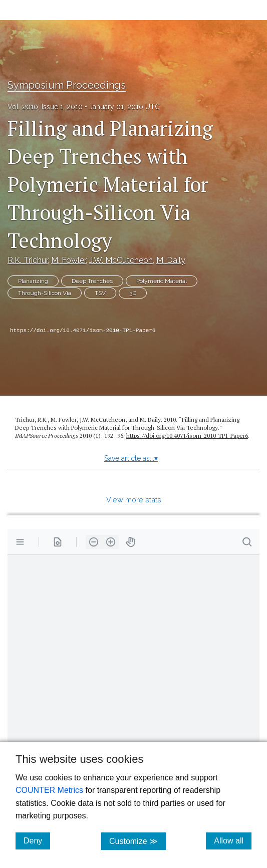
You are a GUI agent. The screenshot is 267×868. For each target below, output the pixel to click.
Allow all (233, 840)
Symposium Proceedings (67, 85)
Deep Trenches (92, 281)
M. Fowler (68, 260)
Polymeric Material (162, 281)
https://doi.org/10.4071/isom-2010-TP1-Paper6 (83, 331)
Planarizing (33, 281)
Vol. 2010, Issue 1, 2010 (45, 107)
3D (133, 293)
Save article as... (131, 458)
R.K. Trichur (28, 260)
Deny (37, 840)
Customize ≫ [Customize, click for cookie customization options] (138, 841)
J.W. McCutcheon (121, 260)
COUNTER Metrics (49, 790)
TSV (100, 293)
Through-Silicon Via (45, 293)
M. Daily (171, 260)
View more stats (134, 500)
